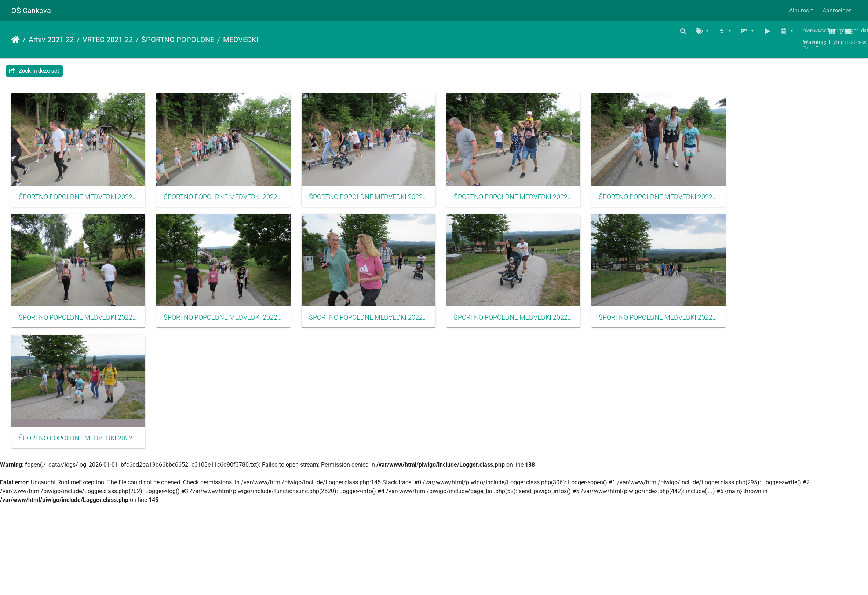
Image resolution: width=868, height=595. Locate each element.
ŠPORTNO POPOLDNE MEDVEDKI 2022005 (686, 201)
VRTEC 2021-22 (108, 40)
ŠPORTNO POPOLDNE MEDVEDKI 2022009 (535, 326)
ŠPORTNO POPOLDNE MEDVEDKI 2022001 (81, 201)
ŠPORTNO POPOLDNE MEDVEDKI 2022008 (383, 326)
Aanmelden (837, 10)
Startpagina (16, 40)
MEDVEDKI (241, 40)
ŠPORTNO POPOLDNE (178, 40)
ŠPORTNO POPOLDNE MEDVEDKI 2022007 (232, 326)
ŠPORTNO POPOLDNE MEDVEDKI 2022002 (232, 201)
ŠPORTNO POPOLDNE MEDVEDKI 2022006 (81, 326)
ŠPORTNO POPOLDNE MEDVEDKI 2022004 (535, 201)
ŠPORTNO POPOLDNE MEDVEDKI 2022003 (383, 201)
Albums (799, 10)
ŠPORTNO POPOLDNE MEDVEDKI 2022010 (686, 326)
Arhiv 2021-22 (51, 40)
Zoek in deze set (34, 71)
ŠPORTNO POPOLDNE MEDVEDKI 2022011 (81, 451)
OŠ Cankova (31, 11)
